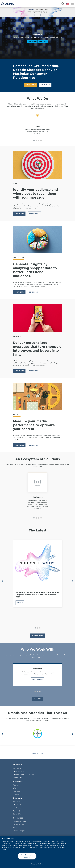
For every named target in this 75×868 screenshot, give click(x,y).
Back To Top (37, 753)
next (73, 581)
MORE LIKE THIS (37, 636)
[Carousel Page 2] (36, 140)
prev (2, 581)
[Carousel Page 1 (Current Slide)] (34, 140)
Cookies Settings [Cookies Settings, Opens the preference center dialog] (37, 864)
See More (38, 699)
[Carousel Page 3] (39, 140)
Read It (20, 603)
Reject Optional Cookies (27, 856)
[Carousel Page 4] (41, 140)
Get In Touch (30, 85)
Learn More (45, 85)
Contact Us (19, 214)
